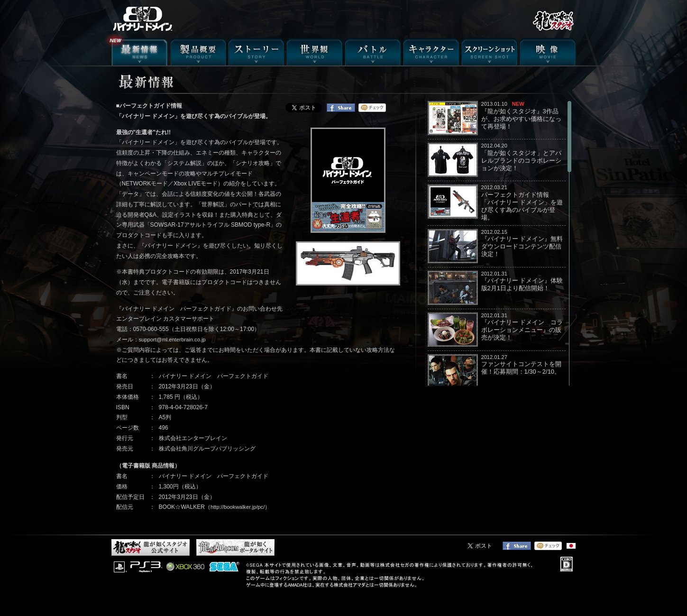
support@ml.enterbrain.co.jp (172, 340)
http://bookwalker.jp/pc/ (238, 507)
